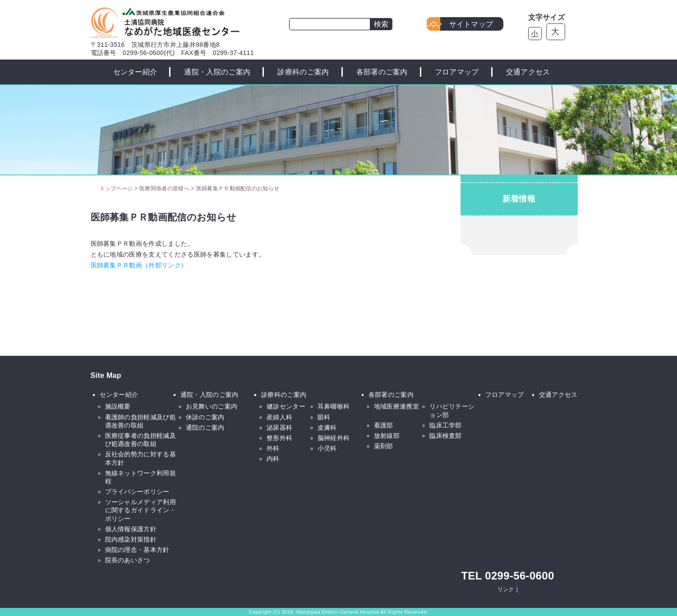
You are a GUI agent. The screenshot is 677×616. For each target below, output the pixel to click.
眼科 (324, 417)
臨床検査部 (446, 436)
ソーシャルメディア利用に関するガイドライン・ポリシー (141, 510)
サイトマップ (471, 24)
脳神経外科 (334, 438)
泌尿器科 (279, 428)
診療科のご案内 (303, 72)
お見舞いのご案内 (212, 406)
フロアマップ (457, 72)
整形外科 (279, 438)
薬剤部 (384, 446)
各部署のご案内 (382, 72)
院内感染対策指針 (131, 539)
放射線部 (387, 436)
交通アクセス (528, 72)
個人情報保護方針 (131, 529)
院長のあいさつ (128, 560)
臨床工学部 (446, 425)
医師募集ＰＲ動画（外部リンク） (139, 265)
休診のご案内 (205, 417)
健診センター (286, 406)
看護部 (384, 425)
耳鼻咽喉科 (334, 406)
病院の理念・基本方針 (137, 550)
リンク (506, 589)
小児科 (327, 448)
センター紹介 (135, 72)
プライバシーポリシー (137, 492)
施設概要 (118, 406)
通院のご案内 (205, 428)
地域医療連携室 (396, 406)
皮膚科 (327, 428)
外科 (273, 448)
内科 (273, 459)
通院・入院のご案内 (217, 72)
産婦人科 (279, 417)
